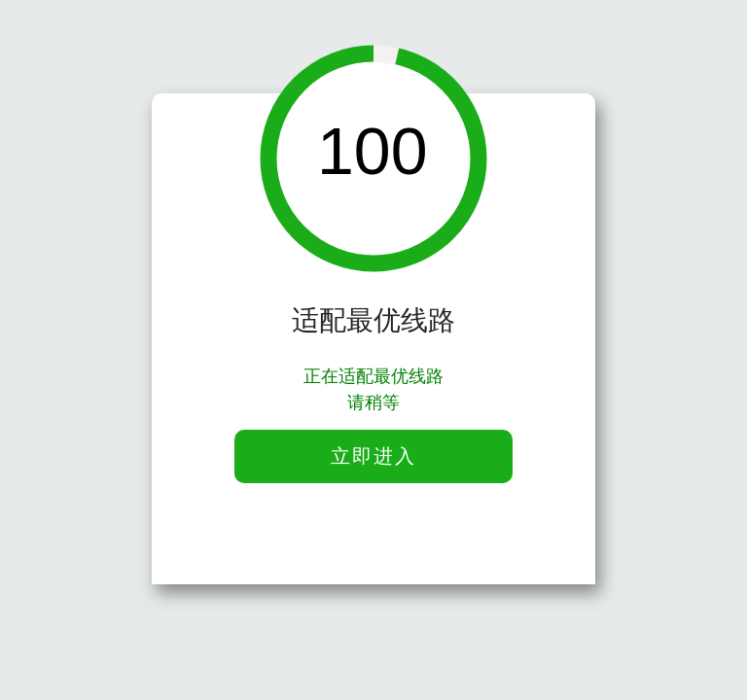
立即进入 (373, 456)
